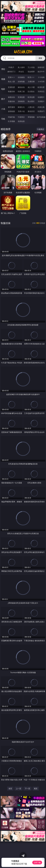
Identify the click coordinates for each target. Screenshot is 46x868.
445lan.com (23, 52)
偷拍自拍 (21, 87)
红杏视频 (11, 121)
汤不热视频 (41, 117)
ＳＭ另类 (41, 81)
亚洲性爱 (11, 87)
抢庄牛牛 (41, 72)
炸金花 (21, 72)
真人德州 (21, 67)
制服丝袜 (11, 91)
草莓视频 (31, 117)
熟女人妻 (11, 81)
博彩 (3, 69)
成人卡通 (31, 87)
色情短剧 (21, 121)
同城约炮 (11, 117)
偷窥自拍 (11, 97)
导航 (3, 119)
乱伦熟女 (31, 91)
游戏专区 (41, 67)
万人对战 (31, 67)
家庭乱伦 (21, 107)
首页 (10, 789)
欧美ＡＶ (31, 77)
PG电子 (11, 67)
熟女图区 (31, 101)
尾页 (36, 789)
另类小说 (21, 111)
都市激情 (11, 107)
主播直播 (31, 81)
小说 (3, 109)
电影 (3, 89)
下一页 (27, 789)
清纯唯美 (21, 101)
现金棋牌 (31, 72)
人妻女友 (31, 107)
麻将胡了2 (11, 72)
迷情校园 (11, 111)
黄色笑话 (31, 111)
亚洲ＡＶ (11, 77)
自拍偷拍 (21, 77)
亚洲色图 (21, 97)
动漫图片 (41, 97)
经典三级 (21, 91)
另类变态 (41, 91)
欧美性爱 (41, 87)
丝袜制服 (21, 81)
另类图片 (41, 101)
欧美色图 (31, 97)
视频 (3, 79)
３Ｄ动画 (41, 77)
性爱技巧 (41, 111)
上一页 (19, 789)
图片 (3, 99)
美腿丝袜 (11, 101)
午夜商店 (21, 117)
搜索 (40, 58)
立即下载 (37, 862)
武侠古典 (41, 107)
